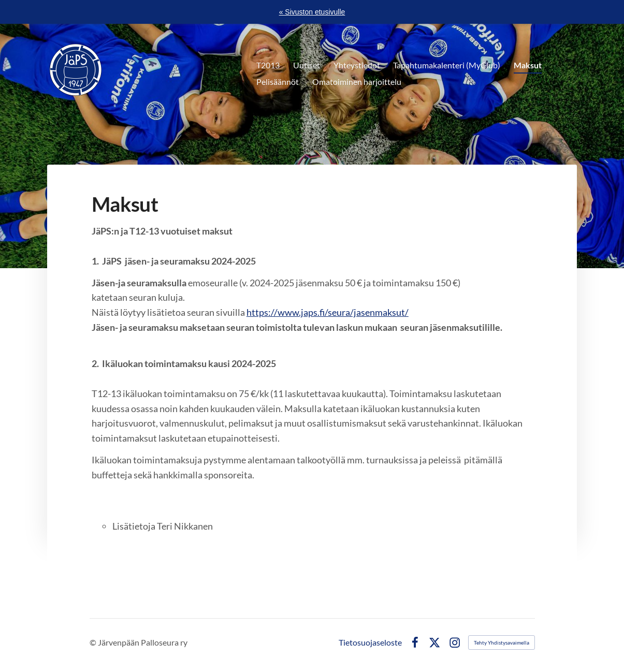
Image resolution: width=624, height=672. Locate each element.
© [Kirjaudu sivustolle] (94, 642)
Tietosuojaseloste (370, 642)
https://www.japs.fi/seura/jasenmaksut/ (328, 312)
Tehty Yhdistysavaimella (502, 642)
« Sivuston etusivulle (312, 12)
